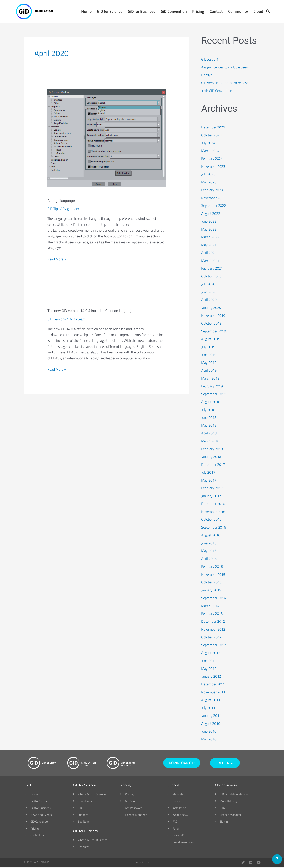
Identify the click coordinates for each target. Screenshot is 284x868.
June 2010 (209, 732)
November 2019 (213, 316)
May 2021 (209, 245)
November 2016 (213, 512)
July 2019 (208, 347)
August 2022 (211, 214)
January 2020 (211, 308)
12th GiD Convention (217, 91)
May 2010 (209, 739)
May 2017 (209, 480)
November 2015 (213, 575)
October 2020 (211, 277)
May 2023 (209, 182)
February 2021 (212, 269)
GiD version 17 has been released (226, 83)
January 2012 (211, 677)
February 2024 (212, 159)
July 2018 (208, 410)
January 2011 (211, 716)
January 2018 (211, 457)
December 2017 (213, 465)
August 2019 (211, 339)
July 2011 (208, 708)
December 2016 (213, 504)
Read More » (57, 259)
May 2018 (209, 426)
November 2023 (213, 167)
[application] (277, 860)
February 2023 (212, 190)
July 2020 (208, 284)
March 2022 (210, 237)
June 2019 (209, 355)
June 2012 (209, 661)
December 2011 (213, 685)
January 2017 (211, 496)
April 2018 (209, 434)
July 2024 (208, 143)
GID (36, 863)
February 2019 (212, 386)
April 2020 (209, 300)
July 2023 (208, 175)
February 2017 (212, 488)
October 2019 (211, 324)
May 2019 (209, 363)
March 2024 (210, 151)
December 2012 (213, 622)
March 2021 (210, 261)
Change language (61, 201)
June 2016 (209, 543)
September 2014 (214, 598)
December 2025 (213, 127)
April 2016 (209, 559)
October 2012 (211, 637)
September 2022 (214, 206)
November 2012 (213, 629)
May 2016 (209, 551)
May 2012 (209, 669)
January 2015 (211, 590)
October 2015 (211, 583)
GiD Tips (53, 209)
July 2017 (208, 473)
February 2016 (212, 567)
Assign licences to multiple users (225, 67)
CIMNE (45, 863)
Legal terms (142, 863)
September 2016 (214, 528)
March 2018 (210, 441)
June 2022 (209, 222)
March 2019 (210, 378)
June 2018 (209, 418)
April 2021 (209, 253)
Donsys (207, 75)
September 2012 (214, 645)
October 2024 (211, 135)
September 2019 (214, 331)
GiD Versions (57, 319)
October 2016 (211, 520)
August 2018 (211, 402)
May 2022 (209, 229)
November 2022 (213, 198)
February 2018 (212, 449)
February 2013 (212, 614)
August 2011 (211, 700)
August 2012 (211, 653)
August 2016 (211, 535)
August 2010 (211, 724)
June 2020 (209, 292)
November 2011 (213, 692)
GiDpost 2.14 (211, 60)
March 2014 (210, 606)
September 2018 (214, 394)
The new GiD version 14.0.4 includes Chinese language (90, 311)
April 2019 (209, 371)
